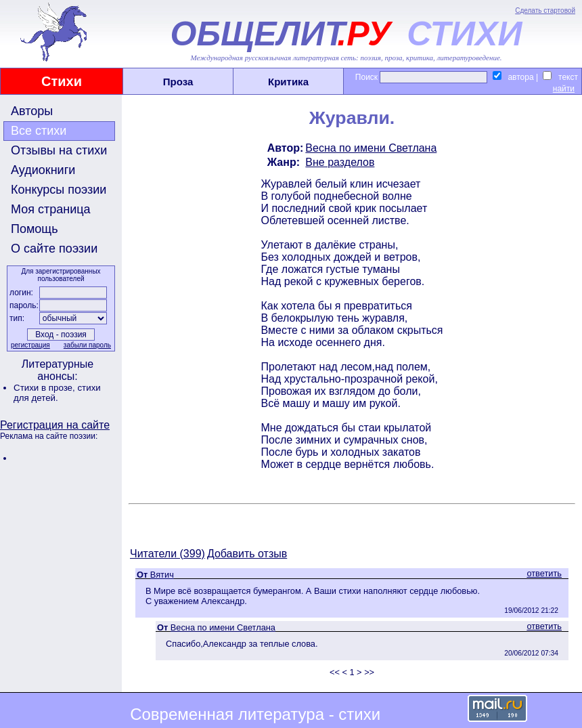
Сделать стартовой (545, 10)
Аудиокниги (43, 170)
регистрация (30, 345)
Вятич (162, 575)
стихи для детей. (57, 393)
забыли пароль (87, 345)
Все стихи (39, 131)
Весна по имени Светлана (371, 148)
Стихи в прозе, (45, 388)
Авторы (32, 111)
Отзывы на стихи (59, 150)
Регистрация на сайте (55, 425)
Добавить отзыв (247, 554)
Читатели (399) (167, 554)
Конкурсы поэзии (59, 190)
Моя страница (51, 209)
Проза (178, 82)
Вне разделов (340, 162)
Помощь (35, 229)
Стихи (62, 81)
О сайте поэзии (54, 249)
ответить (544, 573)
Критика (288, 82)
